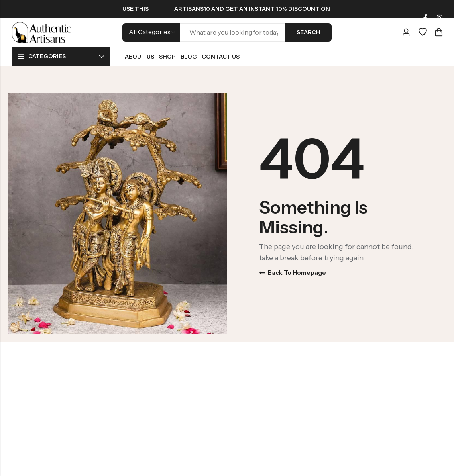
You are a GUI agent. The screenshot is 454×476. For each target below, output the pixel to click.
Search (309, 32)
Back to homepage (294, 273)
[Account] (406, 32)
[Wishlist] (423, 32)
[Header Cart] (438, 32)
